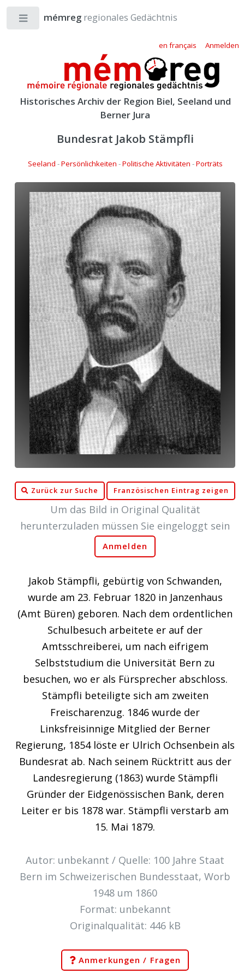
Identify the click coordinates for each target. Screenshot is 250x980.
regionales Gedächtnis (100, 17)
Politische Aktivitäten (156, 164)
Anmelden (125, 546)
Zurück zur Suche (59, 491)
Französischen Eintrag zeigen (171, 491)
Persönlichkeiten (89, 164)
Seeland (42, 164)
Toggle (24, 20)
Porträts (209, 164)
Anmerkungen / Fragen (125, 960)
